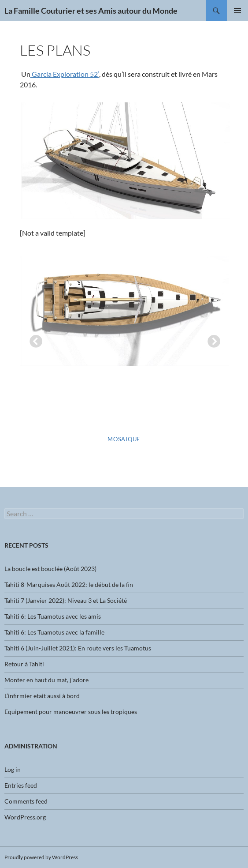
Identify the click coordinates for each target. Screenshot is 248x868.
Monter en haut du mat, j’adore (46, 680)
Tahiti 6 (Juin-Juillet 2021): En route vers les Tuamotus (78, 648)
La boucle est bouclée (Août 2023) (50, 569)
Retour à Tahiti (24, 664)
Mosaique (124, 439)
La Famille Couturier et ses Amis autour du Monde (91, 11)
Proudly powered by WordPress (41, 857)
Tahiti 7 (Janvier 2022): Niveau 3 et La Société (66, 600)
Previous (33, 339)
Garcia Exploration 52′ (65, 74)
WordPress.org (25, 817)
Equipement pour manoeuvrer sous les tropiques (71, 712)
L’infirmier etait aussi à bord (42, 696)
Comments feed (26, 801)
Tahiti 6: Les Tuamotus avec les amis (53, 616)
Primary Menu (237, 11)
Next (211, 339)
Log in (13, 769)
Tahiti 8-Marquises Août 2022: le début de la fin (69, 584)
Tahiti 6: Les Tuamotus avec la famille (54, 632)
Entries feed (21, 785)
